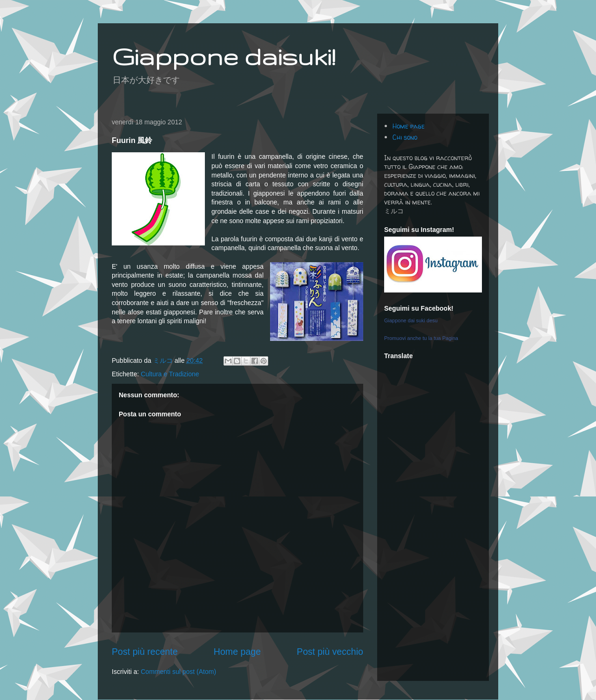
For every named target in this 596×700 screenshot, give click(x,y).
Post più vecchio (330, 652)
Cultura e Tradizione (170, 374)
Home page (237, 652)
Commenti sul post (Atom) (178, 672)
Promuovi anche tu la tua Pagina (421, 338)
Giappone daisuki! (223, 56)
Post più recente (145, 652)
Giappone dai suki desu (411, 320)
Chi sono (405, 137)
